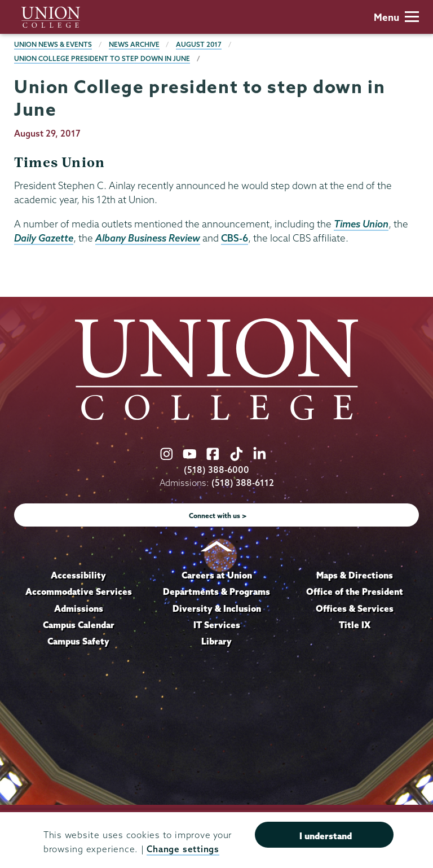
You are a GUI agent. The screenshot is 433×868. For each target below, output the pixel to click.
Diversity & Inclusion (217, 608)
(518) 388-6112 (243, 483)
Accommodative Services (79, 591)
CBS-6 (235, 238)
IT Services (217, 625)
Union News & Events (53, 44)
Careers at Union (217, 575)
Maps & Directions (355, 575)
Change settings (183, 849)
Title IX (355, 625)
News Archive (134, 44)
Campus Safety (78, 641)
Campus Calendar (79, 625)
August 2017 (199, 44)
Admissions (79, 608)
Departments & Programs (216, 591)
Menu (396, 17)
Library (216, 641)
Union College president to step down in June (102, 58)
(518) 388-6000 (216, 470)
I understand (326, 836)
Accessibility (78, 575)
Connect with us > (218, 516)
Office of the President (355, 591)
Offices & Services (355, 608)
